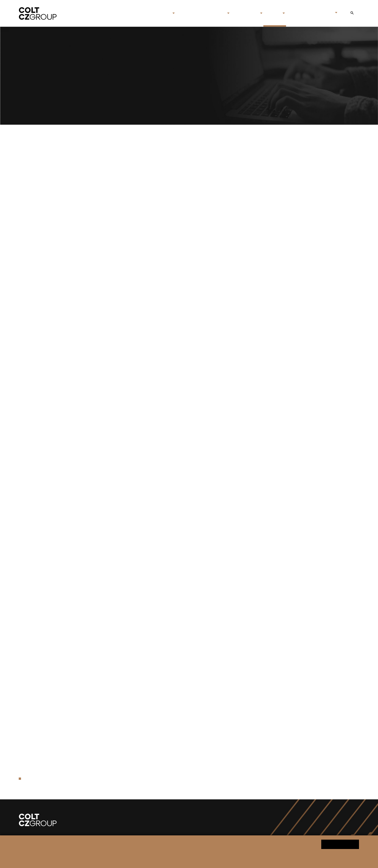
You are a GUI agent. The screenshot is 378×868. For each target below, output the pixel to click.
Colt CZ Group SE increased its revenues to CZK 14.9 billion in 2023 (153, 583)
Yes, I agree (340, 844)
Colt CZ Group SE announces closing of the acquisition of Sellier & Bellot (159, 555)
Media (272, 13)
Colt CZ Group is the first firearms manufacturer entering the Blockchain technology (171, 765)
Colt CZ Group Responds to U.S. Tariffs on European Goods (145, 348)
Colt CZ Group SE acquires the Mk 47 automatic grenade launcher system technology (172, 611)
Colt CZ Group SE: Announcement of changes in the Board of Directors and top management (180, 416)
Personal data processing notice (130, 858)
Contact (298, 13)
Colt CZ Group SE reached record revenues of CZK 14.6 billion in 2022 (156, 736)
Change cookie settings (179, 858)
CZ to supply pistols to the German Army (124, 161)
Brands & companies (201, 13)
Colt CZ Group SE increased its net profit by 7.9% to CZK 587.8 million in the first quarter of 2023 (184, 702)
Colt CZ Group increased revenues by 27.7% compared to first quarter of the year (167, 660)
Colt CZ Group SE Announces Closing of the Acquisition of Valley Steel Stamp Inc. (169, 314)
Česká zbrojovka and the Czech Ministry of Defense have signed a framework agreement (175, 237)
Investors (245, 13)
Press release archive (47, 779)
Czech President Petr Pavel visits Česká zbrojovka (134, 569)
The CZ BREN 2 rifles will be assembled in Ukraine (134, 598)
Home (137, 13)
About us (158, 13)
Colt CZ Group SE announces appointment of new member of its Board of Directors (170, 493)
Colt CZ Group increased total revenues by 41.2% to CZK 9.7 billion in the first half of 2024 (177, 479)
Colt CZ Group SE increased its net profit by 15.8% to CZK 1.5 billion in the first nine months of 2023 (188, 646)
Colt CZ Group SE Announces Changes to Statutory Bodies (144, 209)
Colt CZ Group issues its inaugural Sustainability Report (141, 674)
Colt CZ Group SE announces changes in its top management (146, 430)
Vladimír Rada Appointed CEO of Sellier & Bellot (132, 279)
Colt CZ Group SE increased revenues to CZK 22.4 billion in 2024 (150, 362)
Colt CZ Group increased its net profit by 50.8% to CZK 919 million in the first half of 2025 (176, 223)
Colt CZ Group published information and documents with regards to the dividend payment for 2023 (188, 507)
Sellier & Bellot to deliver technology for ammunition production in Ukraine (161, 521)
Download (349, 161)
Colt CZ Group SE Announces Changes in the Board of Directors (150, 195)
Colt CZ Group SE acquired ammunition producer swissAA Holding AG (156, 688)
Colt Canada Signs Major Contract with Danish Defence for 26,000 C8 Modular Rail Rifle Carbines (184, 251)
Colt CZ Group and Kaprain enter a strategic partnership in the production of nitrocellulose (178, 265)
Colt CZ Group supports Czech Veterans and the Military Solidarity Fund (158, 465)
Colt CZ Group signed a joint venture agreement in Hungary (144, 750)
